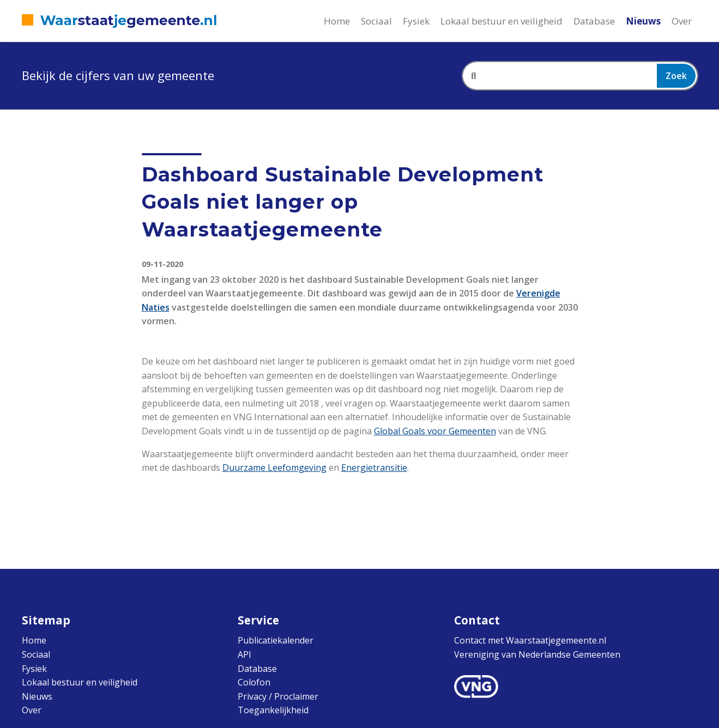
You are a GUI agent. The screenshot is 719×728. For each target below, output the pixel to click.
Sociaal (376, 21)
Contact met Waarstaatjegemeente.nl (530, 640)
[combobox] (580, 76)
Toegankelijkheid (273, 710)
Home (337, 21)
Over (682, 21)
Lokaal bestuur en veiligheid (502, 21)
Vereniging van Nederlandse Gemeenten (537, 654)
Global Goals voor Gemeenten (435, 431)
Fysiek (416, 21)
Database (594, 21)
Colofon (254, 682)
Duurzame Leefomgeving (274, 468)
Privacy (252, 696)
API (244, 654)
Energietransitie (374, 468)
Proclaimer (296, 696)
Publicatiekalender (276, 640)
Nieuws (643, 21)
